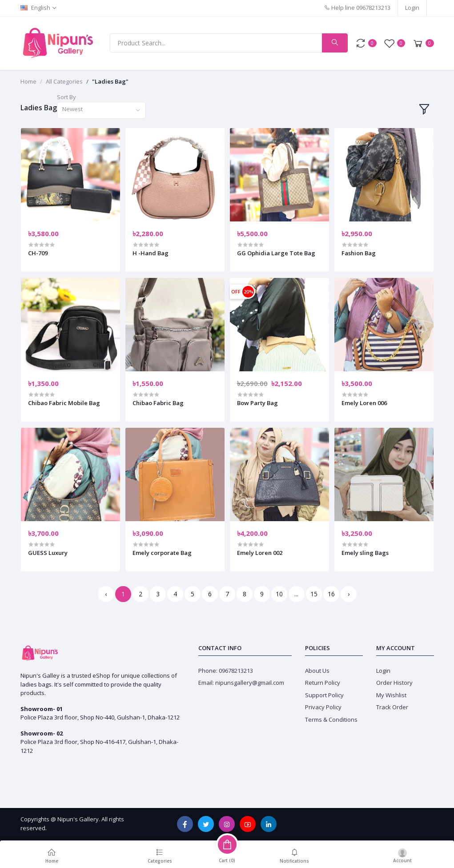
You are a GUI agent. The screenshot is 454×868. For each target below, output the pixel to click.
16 (331, 594)
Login (412, 8)
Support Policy (324, 695)
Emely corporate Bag (162, 553)
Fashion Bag (359, 253)
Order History (394, 683)
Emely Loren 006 (364, 403)
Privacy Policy (323, 707)
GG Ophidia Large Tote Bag (276, 253)
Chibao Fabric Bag (158, 403)
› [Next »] (349, 594)
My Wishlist (391, 695)
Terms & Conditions (331, 719)
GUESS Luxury (48, 553)
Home (28, 81)
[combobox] (101, 111)
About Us (317, 671)
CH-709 (38, 253)
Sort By (66, 97)
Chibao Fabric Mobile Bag (64, 403)
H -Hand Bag (151, 253)
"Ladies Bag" (110, 81)
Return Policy (323, 683)
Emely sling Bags (365, 553)
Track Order (392, 707)
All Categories (64, 81)
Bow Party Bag (257, 403)
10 (279, 594)
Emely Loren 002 (260, 553)
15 (314, 594)
